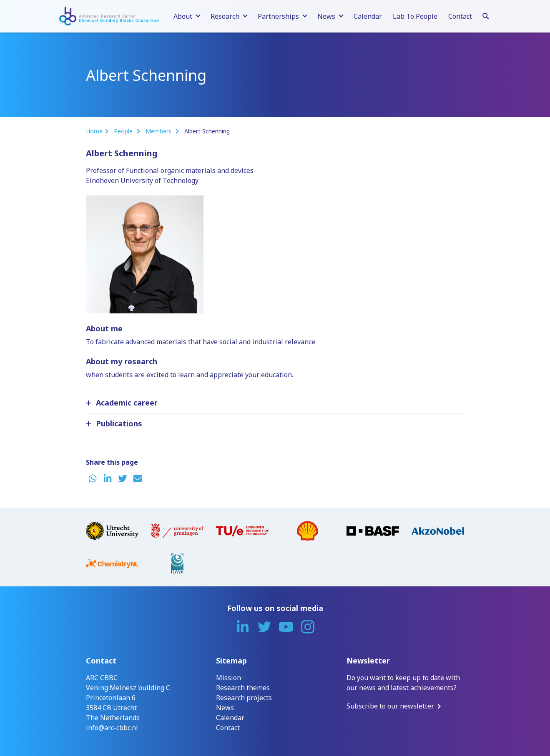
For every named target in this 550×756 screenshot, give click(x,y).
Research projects (244, 698)
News (225, 708)
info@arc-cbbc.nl (112, 728)
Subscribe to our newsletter (390, 706)
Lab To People (415, 16)
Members (159, 131)
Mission (229, 678)
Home (94, 131)
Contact (460, 16)
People (124, 131)
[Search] (486, 15)
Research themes (243, 688)
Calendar (368, 16)
